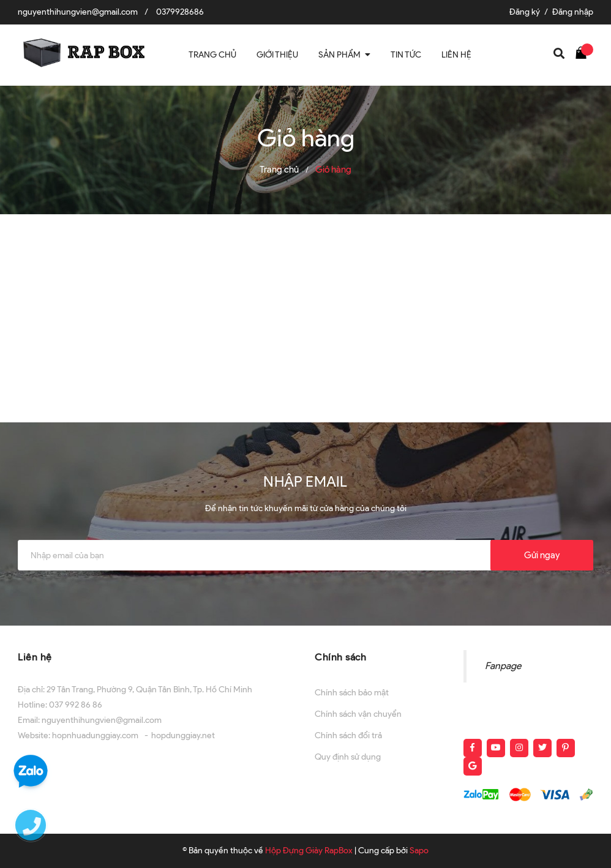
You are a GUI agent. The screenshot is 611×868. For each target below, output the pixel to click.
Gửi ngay (542, 555)
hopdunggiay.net (183, 735)
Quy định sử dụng (348, 757)
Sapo (419, 851)
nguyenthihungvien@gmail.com (78, 12)
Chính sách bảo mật (352, 693)
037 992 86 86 (76, 705)
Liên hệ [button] (35, 657)
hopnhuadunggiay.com (95, 735)
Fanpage (503, 666)
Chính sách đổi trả (348, 735)
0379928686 (180, 12)
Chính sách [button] (340, 657)
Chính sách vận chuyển (358, 714)
